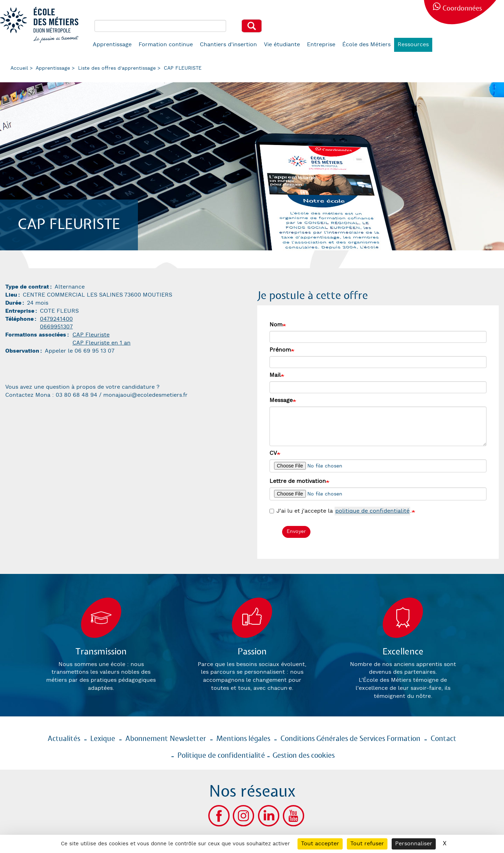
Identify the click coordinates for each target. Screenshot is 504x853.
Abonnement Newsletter (166, 739)
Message (281, 400)
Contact (443, 739)
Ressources (413, 45)
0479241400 (56, 319)
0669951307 (56, 327)
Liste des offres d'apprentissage (117, 68)
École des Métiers (366, 45)
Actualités (64, 739)
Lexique (103, 739)
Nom (276, 325)
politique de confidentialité (372, 511)
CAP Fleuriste (91, 335)
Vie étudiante (282, 45)
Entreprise (321, 45)
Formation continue (166, 45)
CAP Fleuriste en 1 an (101, 343)
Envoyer (296, 532)
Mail (275, 375)
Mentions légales (243, 739)
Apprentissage (112, 45)
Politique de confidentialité (221, 756)
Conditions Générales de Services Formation (350, 739)
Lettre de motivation (298, 481)
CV (273, 453)
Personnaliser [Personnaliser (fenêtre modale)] (414, 844)
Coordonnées (462, 9)
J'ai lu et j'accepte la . (341, 511)
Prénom (280, 350)
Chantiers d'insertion (228, 45)
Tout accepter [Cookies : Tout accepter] (320, 844)
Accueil (19, 68)
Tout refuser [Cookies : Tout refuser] (367, 844)
